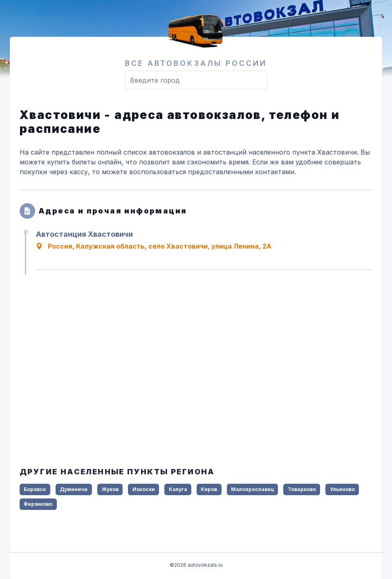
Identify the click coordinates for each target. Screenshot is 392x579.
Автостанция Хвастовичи (84, 234)
